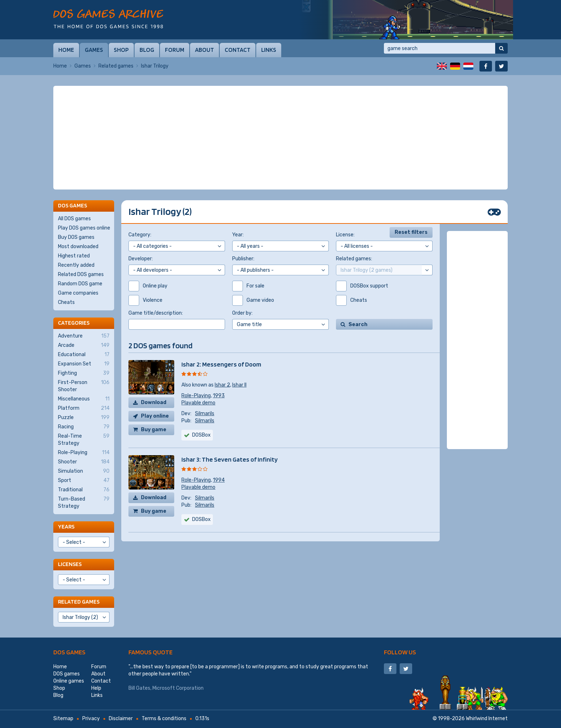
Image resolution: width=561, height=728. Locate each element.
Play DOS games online (84, 228)
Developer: (141, 259)
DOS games (69, 652)
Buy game (154, 430)
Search (358, 324)
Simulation (84, 471)
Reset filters (411, 232)
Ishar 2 (222, 385)
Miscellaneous (84, 399)
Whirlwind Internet (487, 719)
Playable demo (198, 403)
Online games (69, 681)
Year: (238, 235)
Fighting (84, 373)
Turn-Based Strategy (84, 502)
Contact (238, 50)
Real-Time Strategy (84, 439)
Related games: (354, 259)
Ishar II (239, 385)
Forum (175, 50)
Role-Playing (196, 396)
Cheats (66, 302)
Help (96, 688)
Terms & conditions (164, 719)
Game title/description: (156, 313)
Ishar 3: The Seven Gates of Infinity (230, 459)
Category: (140, 235)
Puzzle (84, 418)
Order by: (242, 313)
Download (154, 402)
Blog (147, 50)
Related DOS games (81, 274)
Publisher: (243, 259)
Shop (121, 50)
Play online (155, 416)
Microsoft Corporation (178, 688)
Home (66, 50)
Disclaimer (121, 719)
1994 (219, 480)
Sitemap (63, 719)
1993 (219, 396)
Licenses (70, 564)
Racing (84, 427)
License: (345, 235)
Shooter (84, 462)
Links (269, 50)
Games (94, 50)
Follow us (400, 652)
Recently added (76, 265)
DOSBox (201, 435)
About (204, 50)
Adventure (84, 336)
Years (66, 527)
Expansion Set (84, 364)
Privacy (91, 719)
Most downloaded (78, 247)
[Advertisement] (280, 138)
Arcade (84, 345)
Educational (84, 355)
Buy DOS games (76, 237)
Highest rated (74, 256)
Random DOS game (80, 284)
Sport (84, 481)
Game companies (78, 293)
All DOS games (74, 219)
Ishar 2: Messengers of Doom (221, 364)
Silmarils (205, 414)
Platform (84, 408)
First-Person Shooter (84, 386)
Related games (116, 66)
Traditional (84, 490)
